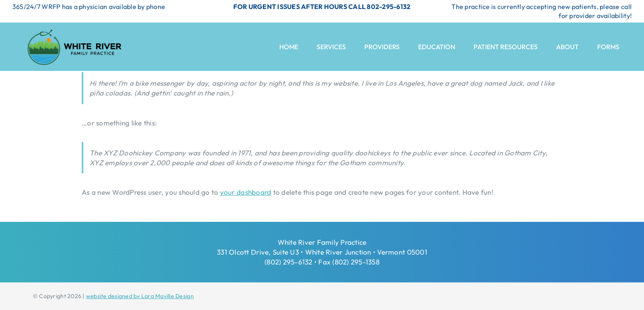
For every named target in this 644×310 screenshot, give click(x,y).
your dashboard (246, 192)
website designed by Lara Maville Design (140, 296)
